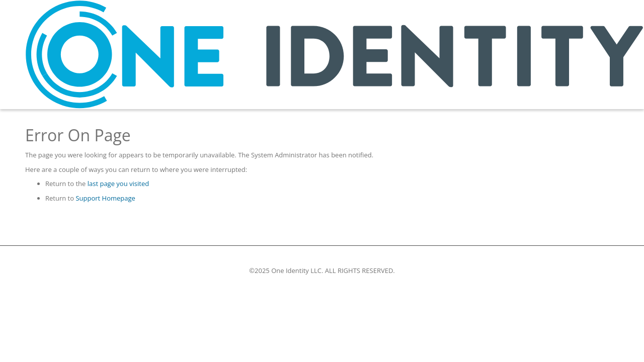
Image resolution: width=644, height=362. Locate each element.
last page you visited (118, 184)
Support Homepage (105, 198)
